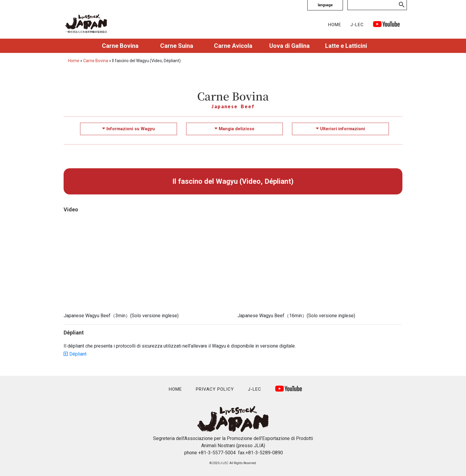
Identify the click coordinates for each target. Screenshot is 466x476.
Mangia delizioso (234, 129)
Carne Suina (177, 46)
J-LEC (357, 25)
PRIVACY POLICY (215, 389)
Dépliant (78, 354)
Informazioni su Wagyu (129, 129)
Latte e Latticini (346, 46)
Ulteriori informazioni (340, 129)
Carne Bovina (120, 46)
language (325, 5)
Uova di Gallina (289, 46)
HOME (335, 25)
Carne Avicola (233, 46)
